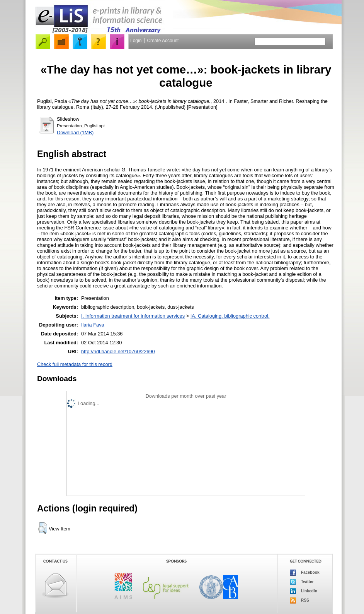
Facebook (305, 573)
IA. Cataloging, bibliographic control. (230, 316)
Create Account (163, 41)
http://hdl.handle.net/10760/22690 (118, 351)
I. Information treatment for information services (133, 316)
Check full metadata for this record (75, 364)
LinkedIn (304, 591)
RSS (299, 600)
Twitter (302, 582)
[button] (43, 528)
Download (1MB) (75, 133)
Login (136, 41)
